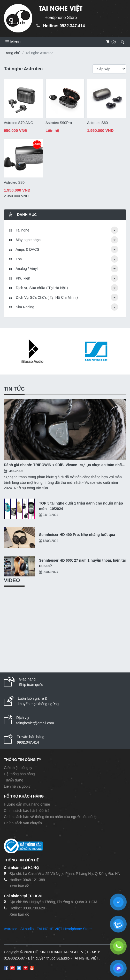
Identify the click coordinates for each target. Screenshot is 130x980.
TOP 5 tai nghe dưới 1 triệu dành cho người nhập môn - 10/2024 (81, 506)
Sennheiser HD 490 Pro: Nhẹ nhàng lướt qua (77, 535)
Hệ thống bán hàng (19, 774)
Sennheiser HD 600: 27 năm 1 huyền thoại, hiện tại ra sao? (82, 563)
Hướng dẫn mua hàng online (27, 804)
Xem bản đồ (19, 886)
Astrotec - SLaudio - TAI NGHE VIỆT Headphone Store (48, 929)
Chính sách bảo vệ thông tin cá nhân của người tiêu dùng (50, 817)
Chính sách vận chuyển (23, 823)
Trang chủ (12, 53)
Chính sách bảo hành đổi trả (27, 811)
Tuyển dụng (14, 780)
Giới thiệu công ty (18, 768)
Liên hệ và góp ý (17, 786)
